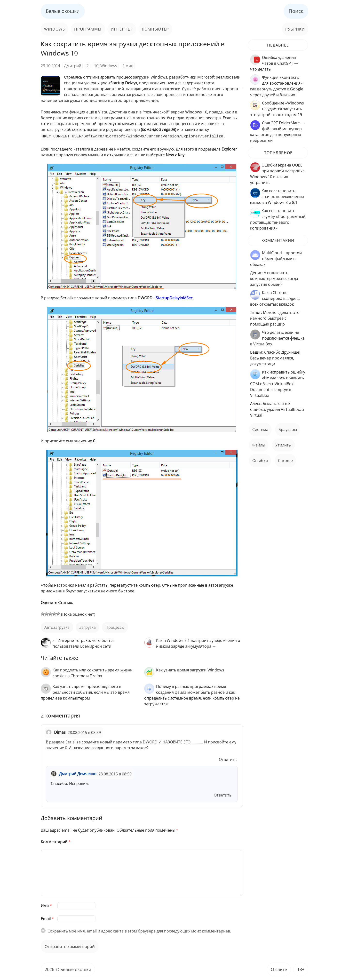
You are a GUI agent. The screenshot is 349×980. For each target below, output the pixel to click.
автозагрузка (57, 627)
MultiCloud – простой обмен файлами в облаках (276, 259)
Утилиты (283, 445)
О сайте (279, 969)
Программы (88, 29)
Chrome (285, 461)
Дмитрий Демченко (78, 774)
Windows (55, 29)
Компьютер (155, 29)
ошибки (260, 461)
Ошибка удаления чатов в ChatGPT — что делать (274, 63)
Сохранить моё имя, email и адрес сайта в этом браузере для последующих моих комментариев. (139, 931)
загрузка (87, 627)
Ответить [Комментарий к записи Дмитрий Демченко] (223, 795)
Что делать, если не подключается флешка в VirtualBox (277, 338)
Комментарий (56, 842)
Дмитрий (73, 66)
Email (47, 919)
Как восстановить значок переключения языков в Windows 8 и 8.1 (277, 197)
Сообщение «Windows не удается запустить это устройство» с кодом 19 (277, 109)
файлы (259, 445)
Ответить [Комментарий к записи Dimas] (228, 759)
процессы (115, 627)
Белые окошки (63, 11)
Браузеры (288, 430)
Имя (46, 906)
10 (96, 66)
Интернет (122, 29)
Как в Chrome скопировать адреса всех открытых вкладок (275, 298)
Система (260, 430)
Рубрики (295, 29)
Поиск (296, 11)
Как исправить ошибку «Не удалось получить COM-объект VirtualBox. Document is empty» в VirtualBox (278, 384)
